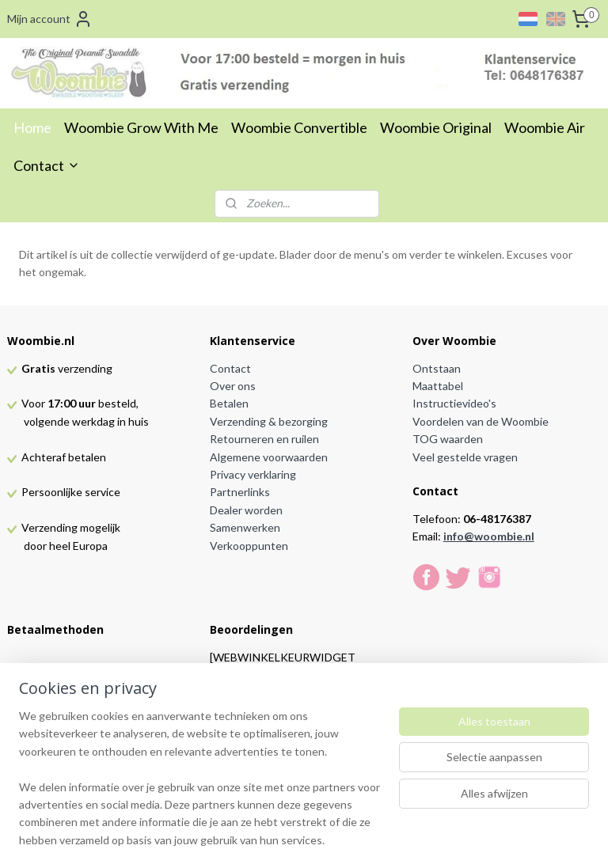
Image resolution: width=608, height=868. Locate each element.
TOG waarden (448, 439)
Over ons (233, 386)
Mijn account (50, 19)
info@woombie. (484, 536)
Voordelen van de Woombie (481, 421)
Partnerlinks (240, 492)
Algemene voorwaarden (269, 457)
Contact (47, 165)
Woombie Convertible (299, 127)
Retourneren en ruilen (264, 439)
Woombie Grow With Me (141, 127)
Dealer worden (246, 510)
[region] (199, 788)
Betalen (229, 403)
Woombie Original (436, 127)
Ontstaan (437, 368)
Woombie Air (545, 127)
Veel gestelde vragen (465, 457)
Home (32, 127)
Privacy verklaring (253, 474)
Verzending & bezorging (269, 421)
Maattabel (438, 386)
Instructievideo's (454, 403)
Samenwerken (245, 527)
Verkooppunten (249, 546)
